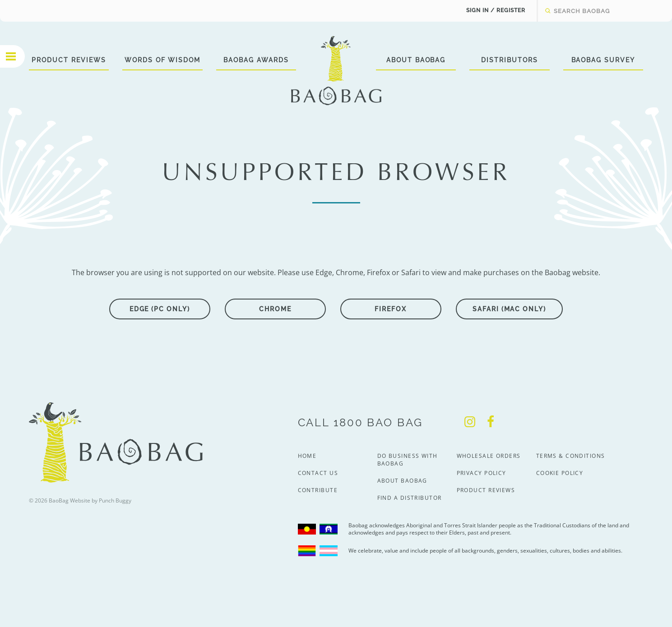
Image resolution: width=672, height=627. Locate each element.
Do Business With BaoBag (408, 460)
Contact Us (318, 473)
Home (307, 456)
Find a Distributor (410, 498)
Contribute (318, 490)
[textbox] (599, 11)
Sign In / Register (496, 10)
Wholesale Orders (489, 456)
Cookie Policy (560, 473)
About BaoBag (416, 60)
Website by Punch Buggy (101, 500)
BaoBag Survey (603, 60)
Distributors (510, 60)
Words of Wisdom (162, 60)
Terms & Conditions (571, 456)
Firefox (391, 309)
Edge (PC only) (160, 309)
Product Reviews (69, 60)
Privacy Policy (482, 473)
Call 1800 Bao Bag (360, 422)
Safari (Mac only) (509, 309)
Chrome (275, 309)
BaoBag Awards (256, 60)
